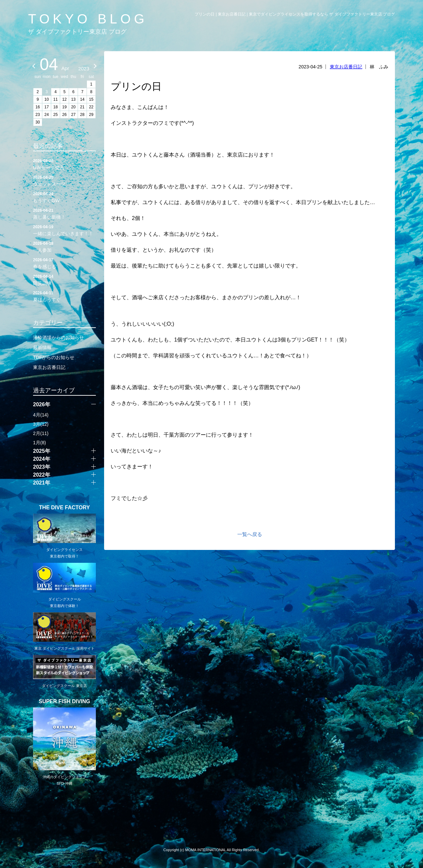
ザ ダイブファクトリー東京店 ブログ (77, 32)
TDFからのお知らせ (54, 357)
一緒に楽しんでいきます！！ (64, 230)
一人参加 (64, 246)
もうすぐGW (64, 197)
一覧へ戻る (250, 534)
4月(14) (41, 415)
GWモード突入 (64, 164)
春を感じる (64, 263)
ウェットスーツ (64, 180)
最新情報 (42, 347)
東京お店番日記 (346, 67)
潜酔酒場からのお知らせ (58, 338)
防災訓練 (64, 279)
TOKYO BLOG (88, 19)
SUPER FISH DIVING (64, 702)
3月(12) (41, 424)
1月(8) (39, 443)
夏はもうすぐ (64, 296)
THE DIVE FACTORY (64, 508)
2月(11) (41, 433)
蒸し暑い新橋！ (64, 213)
